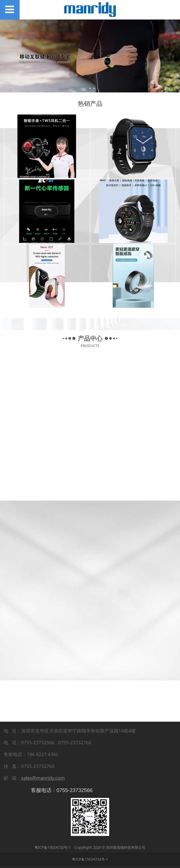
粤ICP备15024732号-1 (53, 847)
